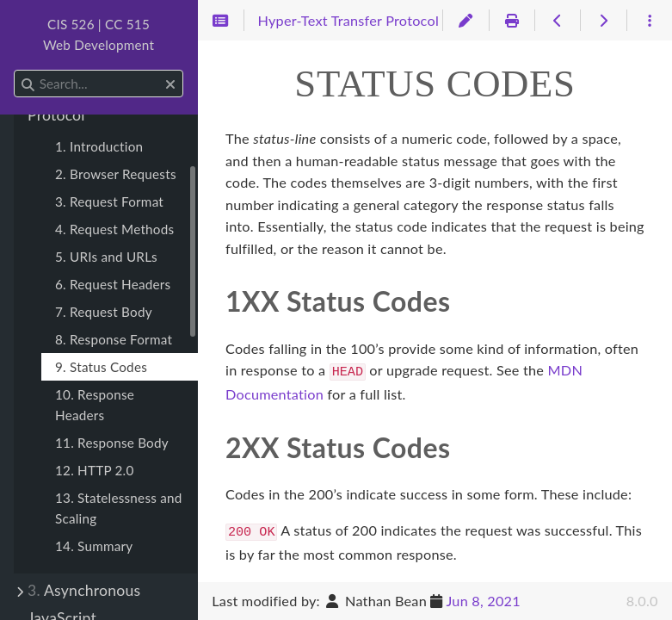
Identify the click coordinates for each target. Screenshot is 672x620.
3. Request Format (109, 201)
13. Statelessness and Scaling (119, 508)
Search (15, 70)
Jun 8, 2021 (483, 601)
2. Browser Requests (116, 174)
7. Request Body (104, 312)
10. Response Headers (95, 405)
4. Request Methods (114, 229)
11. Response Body (112, 443)
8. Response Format (114, 339)
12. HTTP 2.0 (95, 470)
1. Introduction (99, 146)
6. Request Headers (113, 284)
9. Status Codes (101, 367)
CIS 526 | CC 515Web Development (99, 34)
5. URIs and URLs (106, 257)
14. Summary (94, 546)
